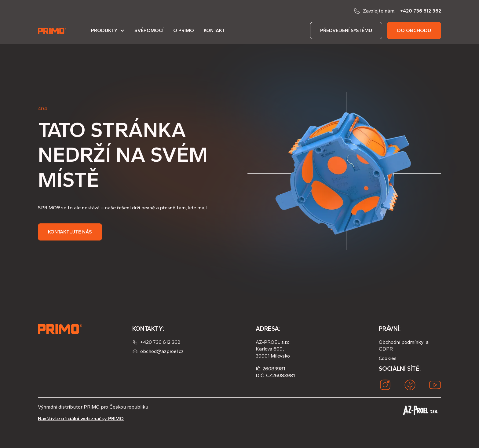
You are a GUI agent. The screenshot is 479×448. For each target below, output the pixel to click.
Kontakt (214, 30)
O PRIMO (184, 30)
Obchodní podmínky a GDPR (404, 345)
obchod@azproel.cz (162, 351)
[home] (53, 31)
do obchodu (414, 30)
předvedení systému (346, 30)
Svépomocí (149, 30)
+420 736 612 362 (421, 11)
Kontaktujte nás (70, 232)
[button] (108, 33)
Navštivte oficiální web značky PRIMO (81, 419)
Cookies (388, 358)
